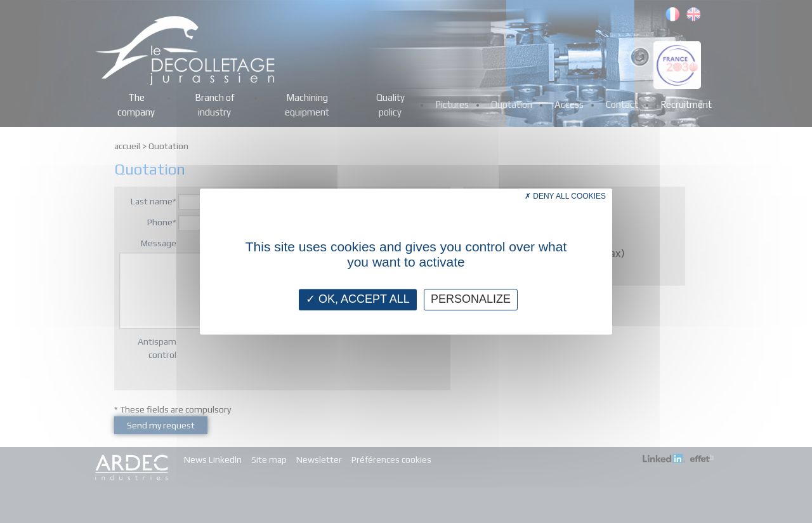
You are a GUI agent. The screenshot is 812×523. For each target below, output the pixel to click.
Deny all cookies (565, 196)
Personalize (471, 299)
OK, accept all (358, 299)
